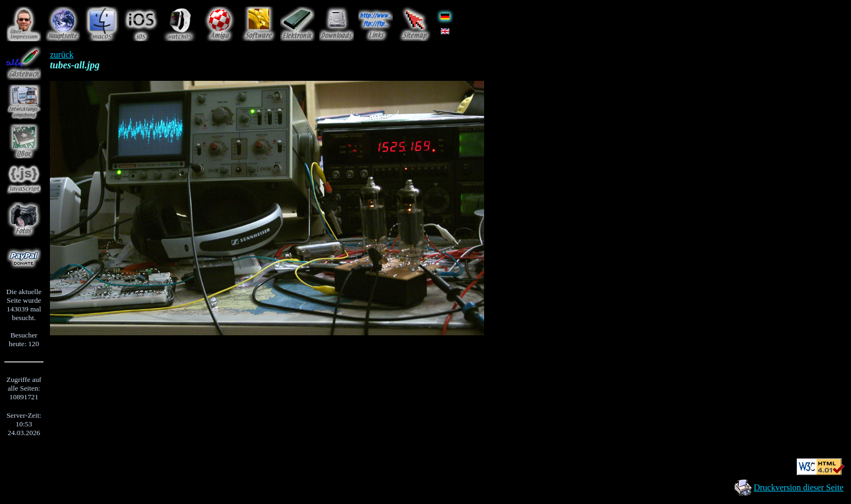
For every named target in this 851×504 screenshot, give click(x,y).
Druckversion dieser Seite (799, 487)
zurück (62, 55)
